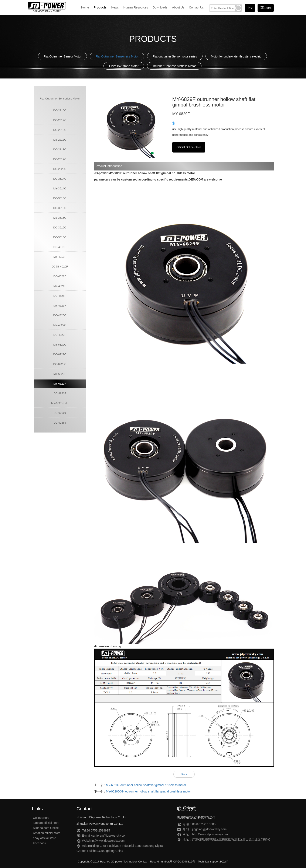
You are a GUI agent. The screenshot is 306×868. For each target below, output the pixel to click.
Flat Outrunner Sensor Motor (62, 56)
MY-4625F (60, 306)
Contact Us (196, 7)
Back (184, 774)
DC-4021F (60, 276)
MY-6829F (60, 384)
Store (266, 8)
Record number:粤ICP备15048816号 (173, 862)
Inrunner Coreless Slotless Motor (174, 66)
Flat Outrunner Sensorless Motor (117, 56)
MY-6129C (60, 345)
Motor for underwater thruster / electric (236, 56)
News (115, 7)
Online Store (41, 818)
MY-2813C (60, 140)
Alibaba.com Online (46, 828)
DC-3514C (60, 179)
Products (100, 7)
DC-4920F (60, 335)
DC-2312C (60, 120)
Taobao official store (46, 823)
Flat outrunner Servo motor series (175, 56)
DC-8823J (60, 393)
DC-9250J (60, 413)
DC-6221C (60, 354)
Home (85, 7)
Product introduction (109, 166)
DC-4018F (60, 247)
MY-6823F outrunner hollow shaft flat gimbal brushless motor (146, 785)
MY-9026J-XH (60, 403)
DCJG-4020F (60, 267)
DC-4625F (60, 296)
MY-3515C (60, 218)
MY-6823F (60, 374)
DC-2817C (60, 159)
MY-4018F (60, 257)
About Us (178, 7)
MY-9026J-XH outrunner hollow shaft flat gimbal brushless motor (148, 791)
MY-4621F (60, 286)
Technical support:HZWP (213, 862)
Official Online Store (189, 147)
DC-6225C (60, 364)
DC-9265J (60, 423)
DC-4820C (60, 315)
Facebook (39, 843)
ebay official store (45, 838)
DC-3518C (60, 237)
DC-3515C (60, 198)
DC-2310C (60, 110)
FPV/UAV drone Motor (124, 66)
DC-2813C (60, 130)
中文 (250, 8)
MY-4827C (60, 325)
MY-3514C (60, 188)
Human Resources (136, 7)
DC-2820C (60, 169)
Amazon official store (47, 833)
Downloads (160, 7)
